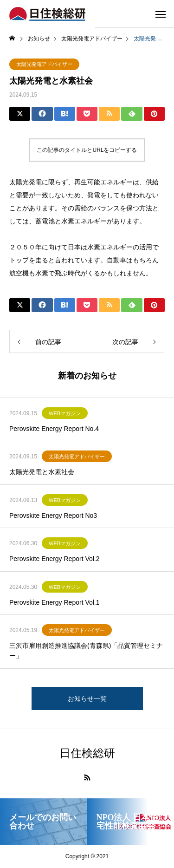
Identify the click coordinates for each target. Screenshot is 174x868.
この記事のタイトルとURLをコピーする (87, 150)
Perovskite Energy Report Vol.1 (55, 602)
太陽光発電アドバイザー (44, 64)
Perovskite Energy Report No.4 (54, 429)
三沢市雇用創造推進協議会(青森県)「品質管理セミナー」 (86, 651)
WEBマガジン (65, 413)
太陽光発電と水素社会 (42, 472)
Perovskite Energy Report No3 (53, 516)
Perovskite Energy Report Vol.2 (55, 559)
